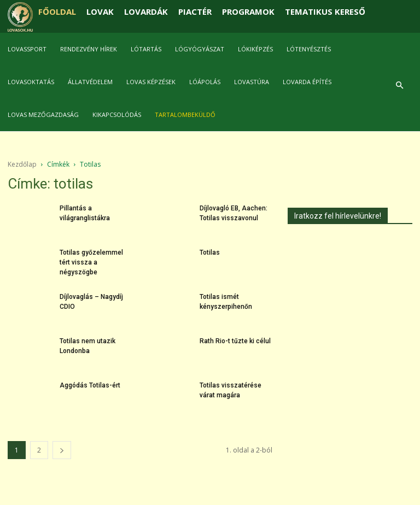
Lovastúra (252, 82)
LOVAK (100, 11)
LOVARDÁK (146, 11)
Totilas (210, 252)
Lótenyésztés (309, 49)
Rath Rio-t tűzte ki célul (235, 341)
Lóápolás (205, 82)
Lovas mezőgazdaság (43, 114)
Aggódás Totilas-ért (90, 385)
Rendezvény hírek (89, 49)
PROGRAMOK (248, 11)
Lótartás (146, 49)
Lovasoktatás (31, 82)
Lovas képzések (151, 82)
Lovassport (27, 49)
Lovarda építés (307, 82)
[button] (399, 86)
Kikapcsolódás (117, 114)
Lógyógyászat (200, 49)
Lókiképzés (255, 49)
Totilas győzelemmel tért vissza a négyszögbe (91, 262)
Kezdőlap (22, 164)
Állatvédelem (90, 82)
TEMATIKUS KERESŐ (325, 11)
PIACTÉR (195, 11)
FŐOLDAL (57, 11)
